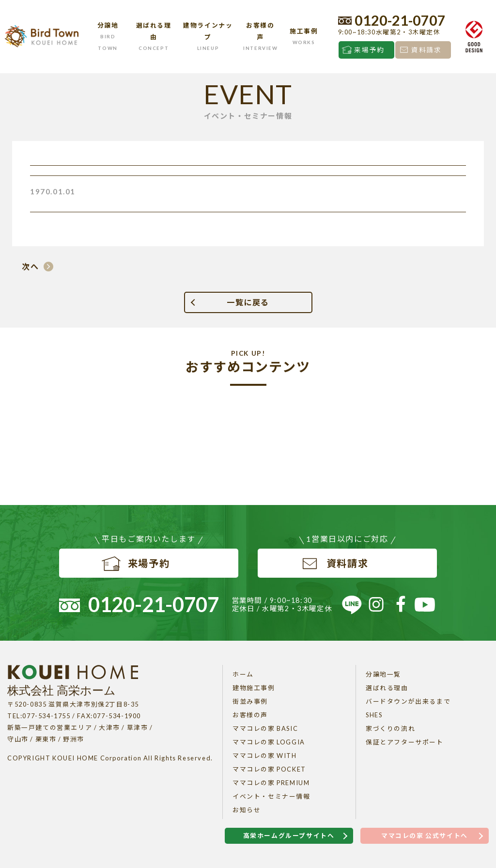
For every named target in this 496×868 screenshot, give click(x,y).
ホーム (243, 674)
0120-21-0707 (400, 20)
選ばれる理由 (387, 688)
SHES (374, 715)
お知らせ (247, 810)
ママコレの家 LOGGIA (269, 742)
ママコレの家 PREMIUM (271, 783)
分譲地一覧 (383, 674)
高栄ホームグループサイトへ (289, 836)
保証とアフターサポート (405, 742)
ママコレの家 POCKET (269, 769)
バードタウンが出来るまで (408, 701)
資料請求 (426, 50)
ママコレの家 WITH (265, 756)
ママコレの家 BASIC (265, 728)
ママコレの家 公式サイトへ (425, 836)
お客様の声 (250, 715)
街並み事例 (250, 701)
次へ (30, 266)
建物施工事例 (254, 688)
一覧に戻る (248, 302)
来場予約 (369, 50)
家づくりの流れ (390, 728)
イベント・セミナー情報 (271, 796)
